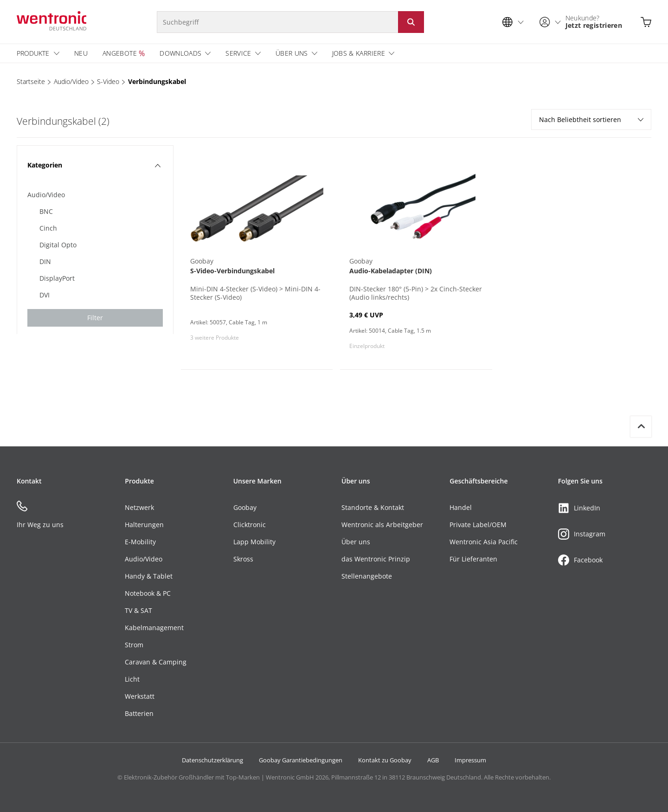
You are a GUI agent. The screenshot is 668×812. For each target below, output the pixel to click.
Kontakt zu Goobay (385, 760)
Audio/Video (71, 81)
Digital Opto (58, 245)
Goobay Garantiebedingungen (301, 760)
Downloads (180, 53)
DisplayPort (57, 278)
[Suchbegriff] (277, 22)
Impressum (470, 760)
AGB (433, 760)
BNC (46, 211)
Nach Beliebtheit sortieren (591, 119)
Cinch (48, 228)
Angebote (120, 53)
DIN (45, 261)
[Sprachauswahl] (515, 22)
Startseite (31, 81)
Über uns (292, 53)
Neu (81, 53)
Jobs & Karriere (359, 53)
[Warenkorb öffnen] (646, 22)
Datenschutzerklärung (212, 760)
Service (238, 53)
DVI (45, 295)
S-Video (108, 81)
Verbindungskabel (157, 81)
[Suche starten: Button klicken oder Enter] (411, 22)
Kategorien (94, 165)
